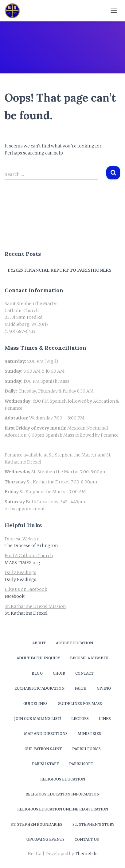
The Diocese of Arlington (31, 546)
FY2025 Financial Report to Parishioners (60, 270)
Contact (84, 673)
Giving (104, 688)
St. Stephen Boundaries (37, 824)
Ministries (89, 734)
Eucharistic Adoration (39, 688)
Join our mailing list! (38, 719)
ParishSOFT (81, 764)
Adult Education (74, 643)
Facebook (15, 596)
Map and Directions (46, 734)
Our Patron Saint (43, 749)
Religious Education (63, 779)
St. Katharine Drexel (26, 613)
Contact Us (87, 839)
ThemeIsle (86, 854)
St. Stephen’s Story (93, 824)
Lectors (80, 719)
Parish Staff (45, 764)
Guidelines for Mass (80, 704)
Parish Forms (86, 749)
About (39, 643)
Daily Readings (20, 579)
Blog (37, 673)
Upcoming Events (45, 839)
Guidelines (35, 704)
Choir (59, 673)
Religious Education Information (62, 794)
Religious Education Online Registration (63, 809)
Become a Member (89, 658)
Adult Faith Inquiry (38, 658)
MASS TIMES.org (22, 563)
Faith (81, 688)
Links (105, 719)
